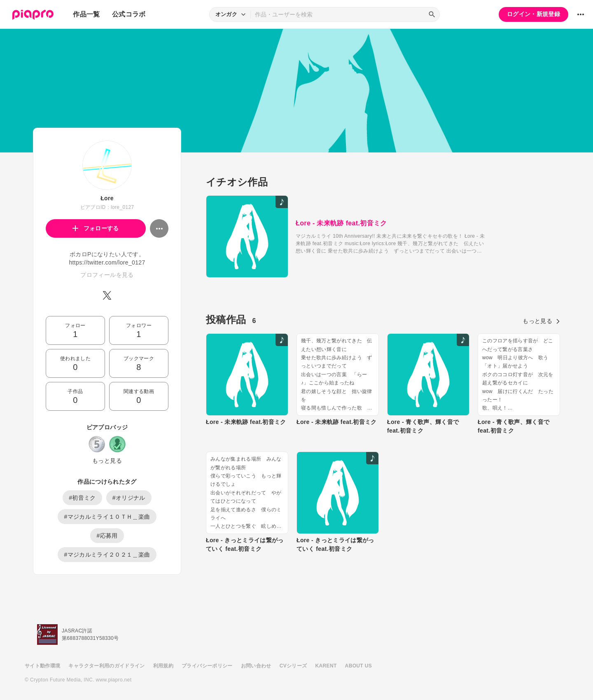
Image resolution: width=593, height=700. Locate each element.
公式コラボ (129, 14)
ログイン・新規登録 (533, 14)
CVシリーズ (293, 666)
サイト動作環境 (42, 666)
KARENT (326, 666)
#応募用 (107, 536)
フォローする (96, 228)
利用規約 (163, 666)
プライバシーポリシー (207, 666)
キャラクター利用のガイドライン (106, 666)
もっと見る (107, 461)
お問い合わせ (256, 666)
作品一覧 (86, 14)
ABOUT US (358, 666)
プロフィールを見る (107, 275)
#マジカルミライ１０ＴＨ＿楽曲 (107, 517)
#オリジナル (129, 498)
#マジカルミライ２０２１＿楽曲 (107, 555)
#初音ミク (82, 498)
